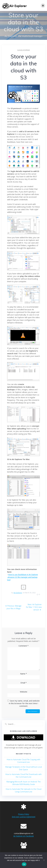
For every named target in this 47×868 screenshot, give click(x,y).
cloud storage (24, 50)
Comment (23, 646)
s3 (24, 587)
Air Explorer (18, 593)
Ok (24, 864)
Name (23, 674)
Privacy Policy (24, 814)
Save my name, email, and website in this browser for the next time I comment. (24, 703)
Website (24, 692)
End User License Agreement (24, 817)
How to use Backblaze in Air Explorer (23, 575)
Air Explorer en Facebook (24, 836)
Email (24, 683)
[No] (44, 860)
